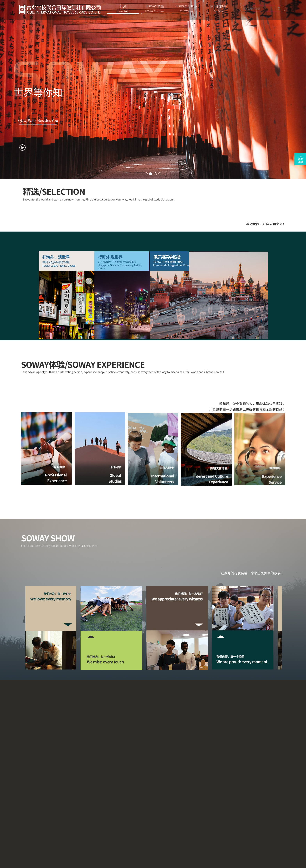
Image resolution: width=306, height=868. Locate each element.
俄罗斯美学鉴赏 (167, 257)
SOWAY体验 (155, 9)
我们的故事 (218, 9)
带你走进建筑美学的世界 (168, 262)
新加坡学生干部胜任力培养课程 (117, 262)
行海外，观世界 (56, 257)
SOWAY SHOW (187, 9)
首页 (123, 9)
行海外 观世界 (110, 257)
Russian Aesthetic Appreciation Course (172, 265)
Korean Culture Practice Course (59, 266)
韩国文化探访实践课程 (56, 262)
